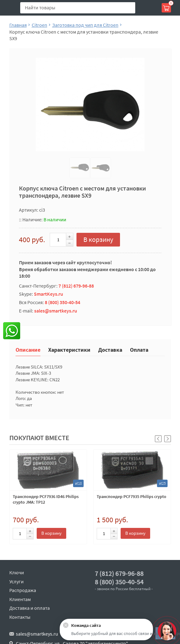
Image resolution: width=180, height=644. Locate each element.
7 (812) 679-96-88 (76, 286)
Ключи (17, 572)
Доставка (110, 349)
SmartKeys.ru (48, 294)
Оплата (139, 349)
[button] (168, 439)
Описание (28, 349)
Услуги (16, 581)
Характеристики (69, 349)
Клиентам (20, 599)
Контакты (20, 617)
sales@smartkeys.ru (56, 311)
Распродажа (23, 590)
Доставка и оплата (30, 608)
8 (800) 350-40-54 (62, 302)
